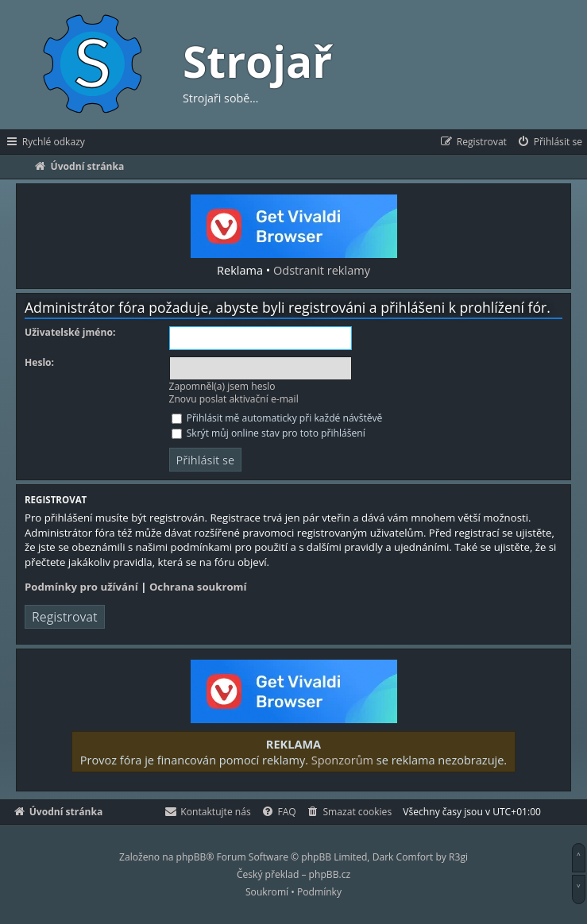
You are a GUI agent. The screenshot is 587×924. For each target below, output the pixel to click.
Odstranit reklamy (322, 270)
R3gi (458, 857)
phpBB (191, 857)
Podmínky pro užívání (81, 587)
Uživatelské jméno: (70, 333)
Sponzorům (342, 760)
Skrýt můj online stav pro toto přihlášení (268, 433)
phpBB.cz (330, 874)
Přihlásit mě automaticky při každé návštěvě (277, 418)
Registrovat (65, 617)
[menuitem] (549, 142)
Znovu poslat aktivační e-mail (234, 399)
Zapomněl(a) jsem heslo (222, 386)
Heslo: (39, 363)
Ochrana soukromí (198, 587)
